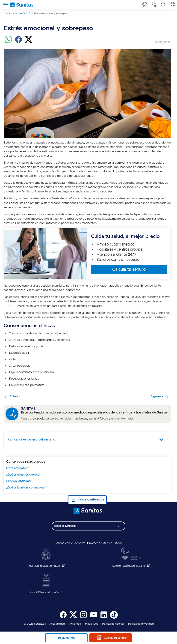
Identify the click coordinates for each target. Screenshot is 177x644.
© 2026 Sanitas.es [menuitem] (35, 624)
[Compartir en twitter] (29, 42)
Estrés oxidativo (17, 468)
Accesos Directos (65, 526)
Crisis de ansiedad (18, 481)
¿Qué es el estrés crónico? (24, 475)
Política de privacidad (141, 624)
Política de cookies (113, 624)
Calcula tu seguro (115, 638)
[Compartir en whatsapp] (8, 42)
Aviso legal (75, 624)
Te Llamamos (66, 638)
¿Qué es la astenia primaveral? (27, 488)
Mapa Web (92, 624)
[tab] (145, 5)
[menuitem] (17, 13)
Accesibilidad (57, 624)
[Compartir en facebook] (18, 42)
